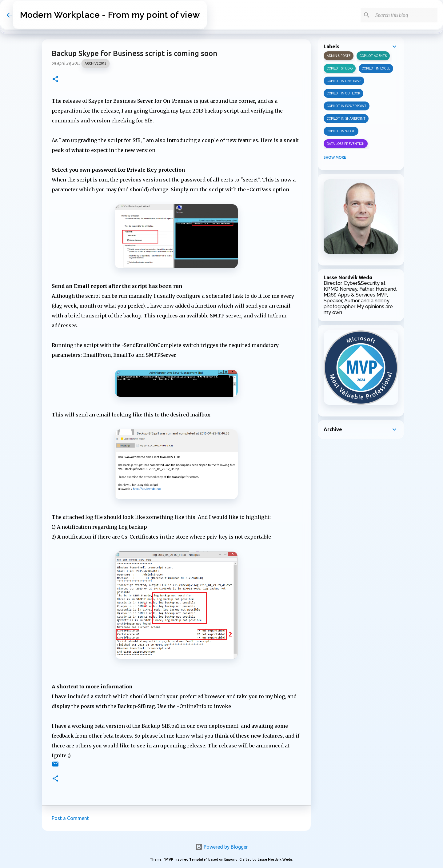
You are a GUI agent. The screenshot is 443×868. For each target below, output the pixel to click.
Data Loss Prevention (346, 144)
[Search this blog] (405, 15)
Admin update (339, 56)
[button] (55, 80)
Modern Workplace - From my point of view (110, 15)
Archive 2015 (96, 63)
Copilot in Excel (376, 68)
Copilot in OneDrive (344, 81)
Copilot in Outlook (343, 93)
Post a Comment (70, 818)
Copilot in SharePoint (346, 118)
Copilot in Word (341, 131)
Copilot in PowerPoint (347, 106)
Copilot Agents (373, 56)
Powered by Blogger (221, 847)
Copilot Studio (340, 68)
